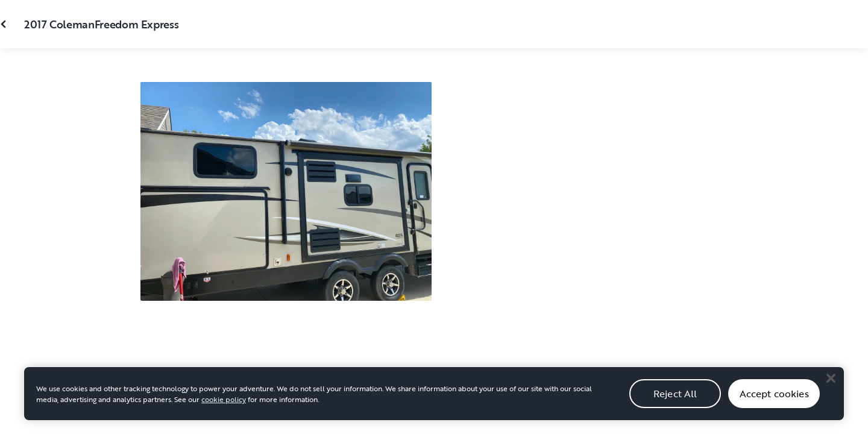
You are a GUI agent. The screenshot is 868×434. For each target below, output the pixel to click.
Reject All (675, 407)
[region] (434, 407)
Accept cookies (774, 407)
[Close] (831, 392)
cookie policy (224, 413)
